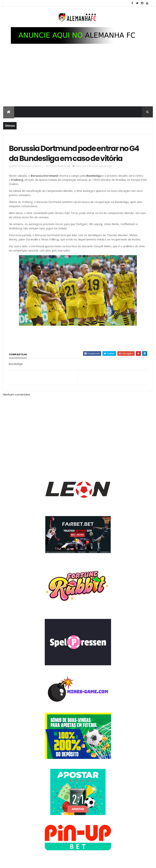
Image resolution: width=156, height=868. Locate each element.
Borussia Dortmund (87, 166)
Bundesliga (106, 166)
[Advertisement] (78, 79)
